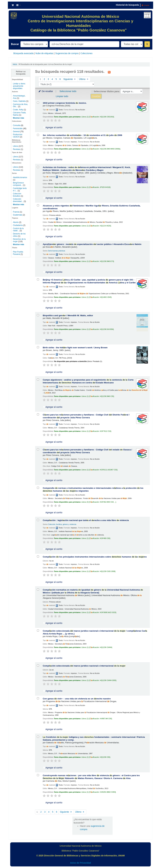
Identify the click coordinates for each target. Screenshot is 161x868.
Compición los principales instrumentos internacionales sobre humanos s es (95, 557)
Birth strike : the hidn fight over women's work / (75, 348)
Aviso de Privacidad (81, 863)
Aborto (16, 222)
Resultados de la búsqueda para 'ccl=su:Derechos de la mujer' (46, 64)
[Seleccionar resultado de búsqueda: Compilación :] (38, 520)
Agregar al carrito (53, 127)
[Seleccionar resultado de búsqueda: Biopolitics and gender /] (38, 315)
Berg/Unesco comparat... (18, 184)
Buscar (15, 44)
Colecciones (86, 53)
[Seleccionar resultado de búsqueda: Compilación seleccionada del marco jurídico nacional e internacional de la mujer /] (38, 631)
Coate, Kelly (18, 110)
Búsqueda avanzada (23, 53)
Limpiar (146, 5)
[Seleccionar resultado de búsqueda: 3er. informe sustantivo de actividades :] (38, 135)
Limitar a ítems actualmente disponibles (19, 86)
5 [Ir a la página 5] (56, 79)
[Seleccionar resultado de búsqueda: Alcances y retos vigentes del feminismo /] (38, 205)
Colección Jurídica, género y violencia (62, 524)
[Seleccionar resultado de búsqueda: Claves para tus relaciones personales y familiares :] (38, 414)
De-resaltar (46, 91)
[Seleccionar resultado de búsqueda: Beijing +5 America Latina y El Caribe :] (38, 279)
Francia (16, 212)
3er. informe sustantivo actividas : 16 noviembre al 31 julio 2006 (82, 135)
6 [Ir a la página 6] (60, 79)
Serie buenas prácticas (57, 251)
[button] (13, 5)
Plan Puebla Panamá (18, 253)
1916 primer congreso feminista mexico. (65, 103)
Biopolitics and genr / (68, 315)
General (17, 132)
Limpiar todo (62, 96)
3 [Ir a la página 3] (48, 79)
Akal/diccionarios (20, 177)
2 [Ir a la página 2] (44, 79)
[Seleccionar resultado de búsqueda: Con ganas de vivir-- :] (38, 698)
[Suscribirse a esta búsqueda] (109, 72)
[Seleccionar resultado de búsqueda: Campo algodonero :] (38, 379)
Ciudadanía (18, 225)
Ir (147, 44)
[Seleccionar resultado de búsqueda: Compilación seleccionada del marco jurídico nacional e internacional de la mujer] (38, 665)
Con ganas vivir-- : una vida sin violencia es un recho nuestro (77, 699)
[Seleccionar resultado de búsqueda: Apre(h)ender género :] (38, 244)
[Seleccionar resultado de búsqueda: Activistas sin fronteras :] (38, 167)
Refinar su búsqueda (21, 73)
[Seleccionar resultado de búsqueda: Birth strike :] (38, 347)
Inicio (15, 64)
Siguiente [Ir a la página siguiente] (70, 79)
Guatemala (18, 215)
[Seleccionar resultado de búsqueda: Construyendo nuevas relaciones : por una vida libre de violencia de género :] (38, 775)
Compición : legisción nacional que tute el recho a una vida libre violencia (86, 520)
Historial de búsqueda (127, 5)
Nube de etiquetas (44, 53)
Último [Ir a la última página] (84, 79)
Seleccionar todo (68, 91)
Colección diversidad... (18, 200)
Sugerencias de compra (67, 53)
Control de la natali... (18, 230)
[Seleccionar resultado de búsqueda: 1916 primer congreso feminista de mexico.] (38, 103)
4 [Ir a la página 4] (52, 79)
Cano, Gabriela (19, 101)
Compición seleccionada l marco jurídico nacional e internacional (84, 666)
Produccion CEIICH (18, 136)
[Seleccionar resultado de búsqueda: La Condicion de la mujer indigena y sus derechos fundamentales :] (38, 737)
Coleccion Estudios (17, 195)
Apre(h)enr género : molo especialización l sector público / (92, 244)
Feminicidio (18, 129)
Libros (15, 146)
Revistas (17, 149)
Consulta (17, 125)
